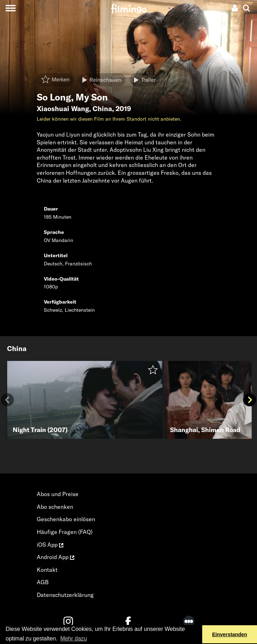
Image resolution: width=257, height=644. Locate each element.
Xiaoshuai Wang (63, 109)
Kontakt (47, 570)
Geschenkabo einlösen (66, 519)
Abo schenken (55, 507)
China (102, 109)
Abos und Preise (58, 494)
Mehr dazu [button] (74, 639)
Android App (56, 557)
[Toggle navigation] (10, 8)
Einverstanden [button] (230, 634)
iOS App (50, 545)
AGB (43, 582)
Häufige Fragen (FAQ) (65, 532)
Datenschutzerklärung (65, 595)
